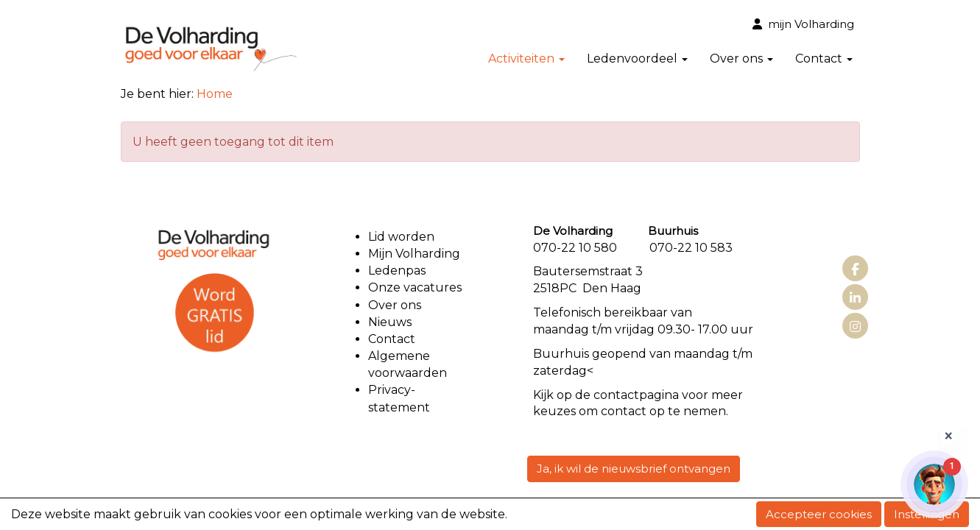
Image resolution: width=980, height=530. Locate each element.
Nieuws (390, 322)
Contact (824, 59)
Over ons (741, 59)
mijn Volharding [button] (803, 24)
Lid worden (401, 237)
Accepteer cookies (819, 514)
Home (215, 94)
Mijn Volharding (414, 254)
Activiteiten (526, 59)
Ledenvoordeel (637, 59)
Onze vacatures (416, 287)
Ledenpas (397, 271)
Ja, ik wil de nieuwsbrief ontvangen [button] (634, 469)
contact (616, 395)
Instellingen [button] (927, 514)
